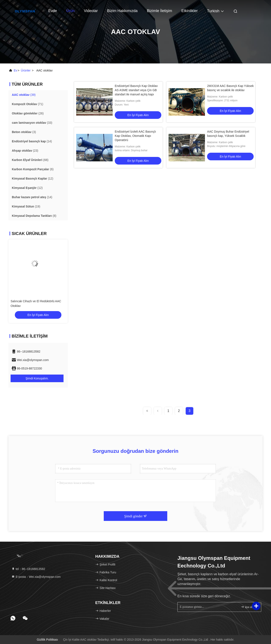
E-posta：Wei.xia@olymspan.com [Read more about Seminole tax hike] (36, 577)
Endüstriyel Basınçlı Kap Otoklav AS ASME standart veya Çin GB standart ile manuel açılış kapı (136, 90)
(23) (25, 151)
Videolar (91, 11)
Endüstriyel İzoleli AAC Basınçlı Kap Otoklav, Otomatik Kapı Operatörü (135, 136)
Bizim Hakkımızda (122, 11)
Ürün (70, 11)
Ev (15, 70)
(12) (32, 179)
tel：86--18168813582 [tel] (28, 569)
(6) (33, 169)
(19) (26, 206)
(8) (34, 216)
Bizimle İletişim (160, 11)
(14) (32, 141)
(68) (30, 160)
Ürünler (26, 70)
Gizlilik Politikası (47, 640)
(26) (28, 113)
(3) (24, 132)
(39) (24, 95)
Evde (53, 11)
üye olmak (249, 607)
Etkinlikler (190, 11)
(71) (28, 104)
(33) (32, 123)
